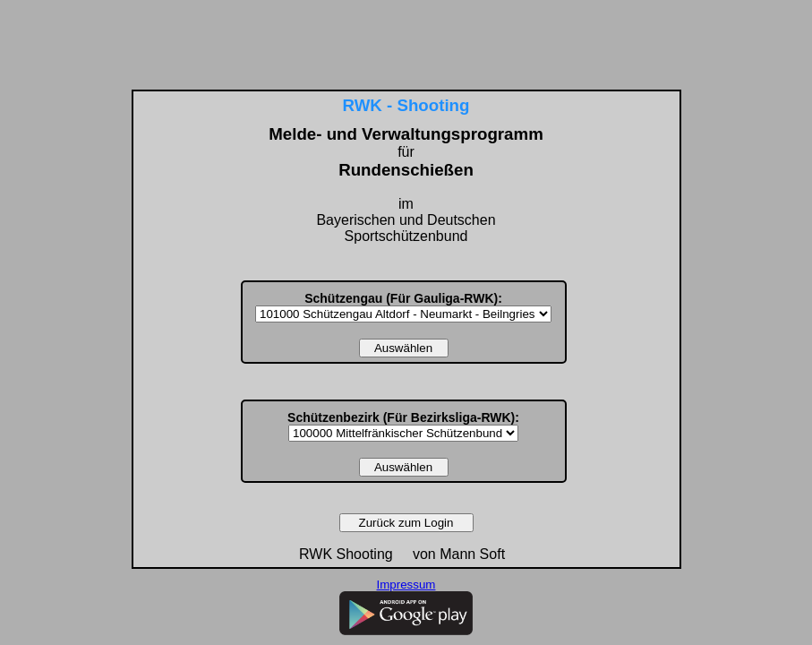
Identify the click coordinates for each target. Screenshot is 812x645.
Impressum (406, 585)
